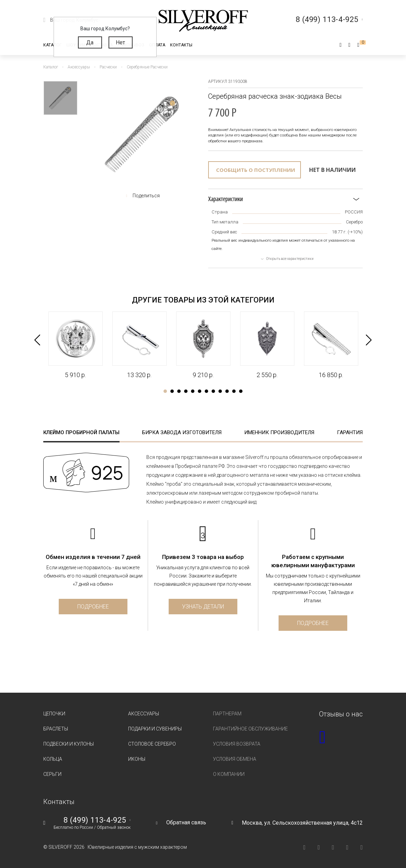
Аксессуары (144, 714)
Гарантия (350, 432)
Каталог (52, 45)
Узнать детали (203, 607)
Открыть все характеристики (290, 259)
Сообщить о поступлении (256, 170)
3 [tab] (179, 391)
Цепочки (54, 714)
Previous (37, 340)
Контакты (181, 45)
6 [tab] (200, 391)
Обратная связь (186, 822)
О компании (229, 774)
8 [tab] (213, 391)
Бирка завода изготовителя (182, 432)
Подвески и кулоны (69, 744)
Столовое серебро (152, 744)
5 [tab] (193, 391)
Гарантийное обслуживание (250, 729)
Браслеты (56, 729)
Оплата (157, 45)
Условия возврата (237, 744)
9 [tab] (220, 391)
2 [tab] (172, 391)
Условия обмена (235, 759)
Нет (120, 42)
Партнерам (227, 714)
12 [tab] (241, 391)
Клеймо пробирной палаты (81, 432)
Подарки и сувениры (155, 729)
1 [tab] (165, 391)
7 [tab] (206, 391)
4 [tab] (186, 391)
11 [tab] (234, 391)
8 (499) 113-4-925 (95, 820)
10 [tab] (227, 391)
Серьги (52, 774)
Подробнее (93, 607)
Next (369, 340)
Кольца (53, 759)
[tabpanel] (75, 345)
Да (90, 42)
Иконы (137, 759)
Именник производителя (279, 432)
